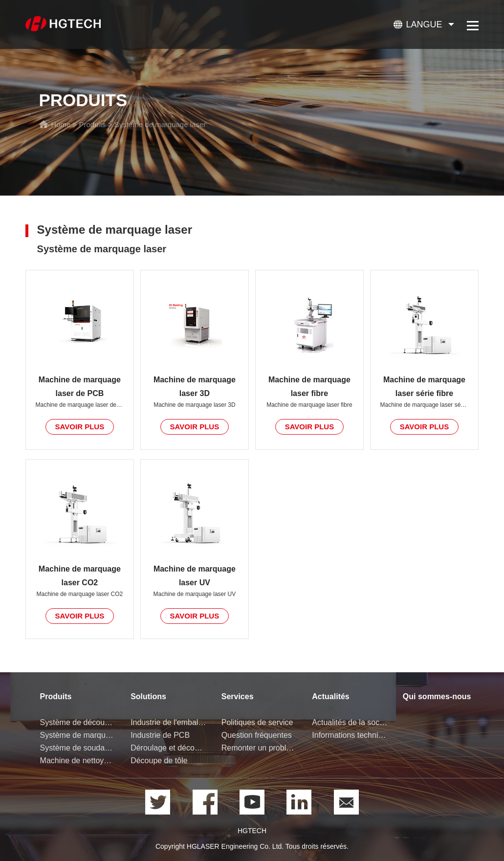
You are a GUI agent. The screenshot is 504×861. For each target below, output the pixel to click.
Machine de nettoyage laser (78, 761)
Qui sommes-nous (437, 696)
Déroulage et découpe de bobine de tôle (169, 748)
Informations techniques (350, 735)
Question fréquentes (257, 735)
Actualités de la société (350, 722)
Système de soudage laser (78, 748)
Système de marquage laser (160, 124)
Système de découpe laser (78, 722)
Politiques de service (257, 722)
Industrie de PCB (160, 735)
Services (238, 696)
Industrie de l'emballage (169, 722)
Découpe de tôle (159, 761)
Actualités (330, 696)
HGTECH (252, 831)
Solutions (148, 696)
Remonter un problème (260, 748)
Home (61, 124)
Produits (93, 124)
